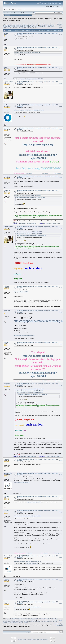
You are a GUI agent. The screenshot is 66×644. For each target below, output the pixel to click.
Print (61, 28)
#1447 (61, 178)
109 (51, 27)
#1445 (61, 106)
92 (18, 27)
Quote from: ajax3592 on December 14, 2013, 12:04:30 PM (28, 607)
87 (10, 27)
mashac (6, 105)
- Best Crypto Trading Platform (25, 224)
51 (4, 25)
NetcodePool (8, 473)
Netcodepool (45, 173)
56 (11, 25)
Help (12, 15)
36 (31, 24)
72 (37, 25)
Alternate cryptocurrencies (19, 19)
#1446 (61, 130)
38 (34, 24)
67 (29, 25)
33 (27, 24)
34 (28, 24)
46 (47, 24)
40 (38, 24)
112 (6, 28)
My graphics (58, 173)
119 (22, 28)
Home (7, 15)
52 (5, 25)
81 (52, 25)
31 (23, 24)
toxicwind (7, 311)
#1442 (61, 49)
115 (13, 28)
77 (46, 25)
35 (30, 24)
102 (35, 27)
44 (44, 24)
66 (27, 25)
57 (13, 25)
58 (15, 25)
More (30, 15)
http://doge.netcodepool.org (38, 145)
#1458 (61, 557)
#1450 (61, 288)
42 (41, 24)
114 (11, 28)
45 (46, 24)
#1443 (61, 69)
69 (32, 25)
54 (8, 25)
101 (33, 27)
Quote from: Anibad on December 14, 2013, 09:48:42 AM (27, 53)
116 (15, 28)
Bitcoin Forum (7, 19)
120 (24, 28)
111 (4, 28)
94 (21, 27)
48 (50, 24)
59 (16, 25)
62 (21, 25)
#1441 (61, 35)
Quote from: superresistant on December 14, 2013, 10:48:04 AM (29, 389)
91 (16, 27)
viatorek (6, 286)
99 (29, 27)
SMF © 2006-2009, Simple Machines (39, 640)
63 (23, 25)
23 (11, 24)
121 (26, 28)
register (23, 10)
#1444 (61, 83)
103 (38, 27)
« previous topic (59, 24)
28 (19, 24)
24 (12, 24)
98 (27, 27)
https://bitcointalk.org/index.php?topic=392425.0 (31, 79)
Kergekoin (7, 190)
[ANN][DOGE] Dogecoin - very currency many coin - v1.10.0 (28, 626)
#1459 (61, 581)
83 (4, 27)
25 (14, 24)
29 (20, 24)
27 (17, 24)
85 (7, 27)
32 (25, 24)
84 (5, 27)
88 (11, 27)
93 (20, 27)
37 (33, 24)
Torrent (25, 13)
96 (24, 27)
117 (17, 28)
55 (10, 25)
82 (54, 25)
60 (18, 25)
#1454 (61, 461)
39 (36, 24)
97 (26, 27)
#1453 (61, 385)
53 (7, 25)
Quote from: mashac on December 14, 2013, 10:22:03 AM (27, 196)
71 (35, 25)
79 (49, 25)
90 (15, 27)
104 (40, 27)
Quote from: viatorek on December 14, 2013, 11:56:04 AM (27, 516)
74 (41, 25)
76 (44, 25)
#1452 (61, 344)
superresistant (8, 82)
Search (16, 15)
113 (8, 28)
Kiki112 (6, 47)
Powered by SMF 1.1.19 (24, 640)
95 (23, 27)
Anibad (6, 33)
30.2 (22, 13)
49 (52, 24)
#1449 (61, 228)
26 (15, 24)
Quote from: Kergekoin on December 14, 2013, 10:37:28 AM (28, 232)
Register (25, 15)
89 (13, 27)
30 (22, 24)
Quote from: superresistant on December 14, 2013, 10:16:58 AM (29, 110)
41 (39, 24)
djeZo (6, 67)
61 (20, 25)
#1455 (61, 475)
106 (44, 27)
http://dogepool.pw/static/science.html (24, 335)
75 (42, 25)
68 (31, 25)
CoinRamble (29, 173)
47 (49, 24)
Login (20, 15)
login (18, 10)
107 (47, 27)
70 (34, 25)
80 (50, 25)
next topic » (61, 25)
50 (54, 24)
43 (42, 24)
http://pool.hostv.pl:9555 (21, 292)
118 (19, 28)
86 (8, 27)
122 (28, 28)
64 (24, 25)
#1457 (61, 512)
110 (53, 27)
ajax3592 (6, 128)
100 (31, 27)
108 (49, 27)
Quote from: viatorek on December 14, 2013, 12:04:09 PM (27, 561)
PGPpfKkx (7, 176)
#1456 (61, 498)
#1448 (61, 192)
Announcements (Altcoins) (35, 19)
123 (31, 28)
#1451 (61, 312)
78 (47, 25)
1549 (34, 28)
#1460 (61, 603)
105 (42, 27)
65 (26, 25)
